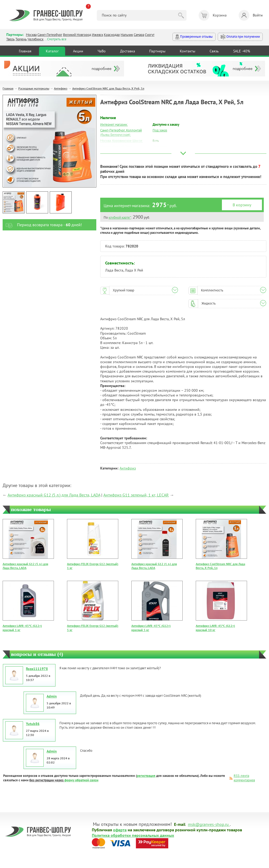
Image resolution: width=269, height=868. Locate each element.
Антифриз (61, 88)
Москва (31, 35)
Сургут (150, 35)
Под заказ (160, 130)
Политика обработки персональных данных (133, 835)
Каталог (52, 51)
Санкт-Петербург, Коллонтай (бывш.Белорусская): (121, 132)
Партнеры (157, 51)
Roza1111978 (37, 669)
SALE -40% (242, 51)
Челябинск (35, 39)
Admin (52, 696)
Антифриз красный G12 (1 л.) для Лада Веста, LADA (154, 566)
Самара (139, 35)
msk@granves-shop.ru (208, 824)
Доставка (128, 51)
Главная (25, 51)
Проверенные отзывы (194, 37)
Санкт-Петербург (50, 35)
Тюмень (21, 39)
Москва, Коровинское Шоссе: (122, 141)
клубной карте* (120, 217)
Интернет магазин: (114, 125)
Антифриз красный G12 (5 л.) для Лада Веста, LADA (54, 495)
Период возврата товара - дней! (42, 225)
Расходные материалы (34, 88)
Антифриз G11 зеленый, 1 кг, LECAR (136, 495)
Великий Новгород (77, 35)
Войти (251, 15)
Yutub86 (33, 724)
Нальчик (127, 35)
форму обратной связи (81, 780)
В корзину (242, 205)
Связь (214, 51)
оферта (120, 830)
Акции (78, 51)
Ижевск (97, 35)
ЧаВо (102, 51)
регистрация (146, 776)
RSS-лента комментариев (244, 778)
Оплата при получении (240, 37)
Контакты (187, 51)
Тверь (10, 39)
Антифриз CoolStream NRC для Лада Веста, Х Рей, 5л (108, 88)
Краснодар (112, 35)
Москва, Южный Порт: (116, 147)
